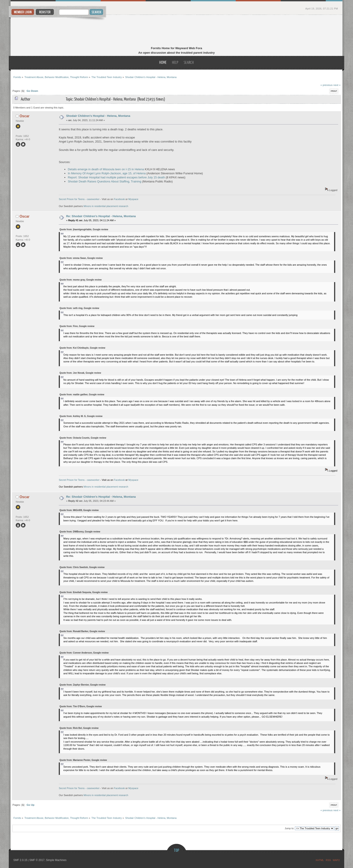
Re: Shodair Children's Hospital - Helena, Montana (101, 216)
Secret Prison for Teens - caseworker (79, 199)
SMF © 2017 (37, 860)
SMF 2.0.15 (20, 860)
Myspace (133, 199)
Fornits (177, 31)
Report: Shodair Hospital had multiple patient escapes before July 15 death (116, 177)
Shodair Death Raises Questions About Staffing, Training (104, 181)
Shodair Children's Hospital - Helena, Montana (98, 116)
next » (337, 85)
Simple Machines (56, 860)
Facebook (119, 199)
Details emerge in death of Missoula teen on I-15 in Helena (106, 169)
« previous (326, 85)
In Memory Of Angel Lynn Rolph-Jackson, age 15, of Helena (107, 173)
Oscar (25, 116)
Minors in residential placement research (106, 206)
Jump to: (290, 828)
